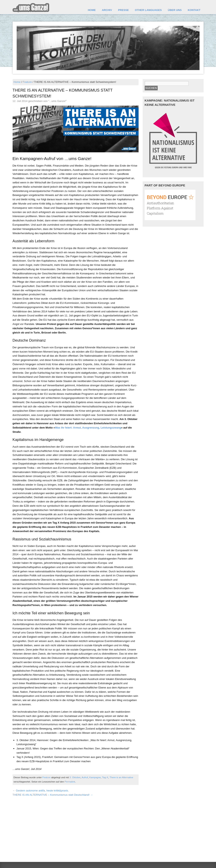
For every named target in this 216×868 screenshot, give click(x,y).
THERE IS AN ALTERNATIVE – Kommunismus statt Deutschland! (53, 795)
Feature (27, 82)
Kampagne (95, 777)
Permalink (70, 782)
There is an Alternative (121, 777)
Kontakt (194, 10)
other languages (148, 10)
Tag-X (105, 777)
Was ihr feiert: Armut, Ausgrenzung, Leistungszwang (88, 428)
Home (92, 10)
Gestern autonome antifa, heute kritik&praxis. (41, 791)
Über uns (175, 10)
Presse (123, 10)
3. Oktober (75, 777)
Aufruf (85, 777)
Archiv (107, 10)
